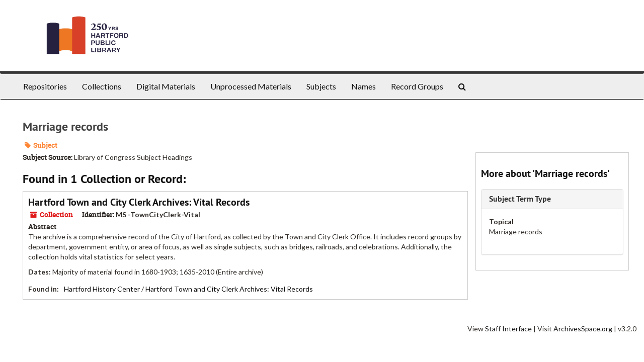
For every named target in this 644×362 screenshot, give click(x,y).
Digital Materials (166, 86)
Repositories (45, 86)
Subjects (321, 86)
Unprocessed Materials (251, 86)
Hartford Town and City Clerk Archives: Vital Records (139, 202)
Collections (102, 86)
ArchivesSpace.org (583, 329)
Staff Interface (508, 329)
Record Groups (417, 86)
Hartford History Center (102, 289)
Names (364, 86)
